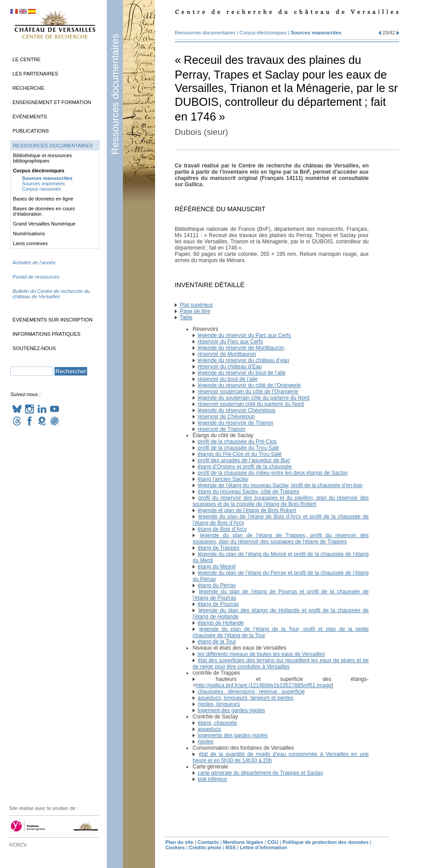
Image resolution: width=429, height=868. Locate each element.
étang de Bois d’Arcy (222, 529)
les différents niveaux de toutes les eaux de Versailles (261, 654)
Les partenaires (35, 74)
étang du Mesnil (217, 567)
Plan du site (179, 842)
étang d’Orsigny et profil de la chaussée (245, 467)
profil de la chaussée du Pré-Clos (237, 442)
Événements (30, 117)
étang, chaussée (217, 723)
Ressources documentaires (115, 94)
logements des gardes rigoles (233, 735)
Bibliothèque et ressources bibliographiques (42, 158)
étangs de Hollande (221, 623)
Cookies (175, 847)
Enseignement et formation (52, 102)
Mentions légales (243, 842)
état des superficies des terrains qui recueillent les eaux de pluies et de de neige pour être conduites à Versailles (281, 664)
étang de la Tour (217, 642)
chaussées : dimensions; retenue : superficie (251, 692)
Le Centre (27, 59)
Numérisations (29, 234)
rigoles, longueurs (219, 704)
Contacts (208, 842)
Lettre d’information (264, 847)
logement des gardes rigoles (231, 710)
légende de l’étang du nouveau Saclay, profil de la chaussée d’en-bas (280, 485)
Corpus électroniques (263, 33)
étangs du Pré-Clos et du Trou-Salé (240, 454)
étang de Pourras (218, 604)
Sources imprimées (43, 184)
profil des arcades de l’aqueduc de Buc (244, 460)
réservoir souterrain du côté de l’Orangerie (248, 392)
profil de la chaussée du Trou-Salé (238, 448)
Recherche (28, 88)
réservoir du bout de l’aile (227, 379)
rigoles (205, 742)
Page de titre (195, 311)
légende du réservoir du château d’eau (243, 360)
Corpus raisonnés (42, 189)
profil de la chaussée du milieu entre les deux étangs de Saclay (273, 473)
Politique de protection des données (326, 842)
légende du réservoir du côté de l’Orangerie (249, 385)
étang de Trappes (218, 548)
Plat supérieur (196, 305)
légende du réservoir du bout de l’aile (242, 373)
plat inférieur (212, 779)
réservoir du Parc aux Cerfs (230, 342)
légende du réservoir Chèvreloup (236, 410)
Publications (31, 131)
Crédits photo (205, 847)
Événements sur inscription (53, 320)
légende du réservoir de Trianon (235, 423)
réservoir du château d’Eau (229, 367)
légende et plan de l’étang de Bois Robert (247, 510)
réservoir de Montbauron (227, 354)
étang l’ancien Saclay (223, 479)
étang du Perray (217, 585)
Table (186, 317)
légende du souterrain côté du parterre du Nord (253, 398)
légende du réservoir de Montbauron (241, 348)
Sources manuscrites (316, 33)
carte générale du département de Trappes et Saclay (260, 773)
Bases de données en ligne (43, 199)
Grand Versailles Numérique (44, 224)
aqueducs (209, 729)
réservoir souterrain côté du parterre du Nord (250, 404)
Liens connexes (30, 243)
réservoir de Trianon (221, 429)
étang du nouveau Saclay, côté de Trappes (248, 492)
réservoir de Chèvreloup (226, 417)
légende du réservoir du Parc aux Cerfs (244, 335)
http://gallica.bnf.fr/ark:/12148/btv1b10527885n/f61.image (264, 685)
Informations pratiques (46, 334)
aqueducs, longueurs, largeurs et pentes (245, 698)
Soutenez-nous (34, 348)
